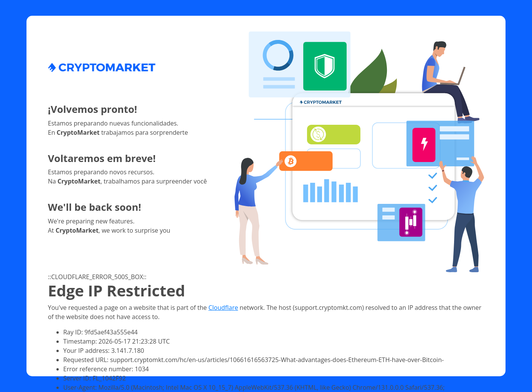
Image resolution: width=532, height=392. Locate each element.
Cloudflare (223, 308)
